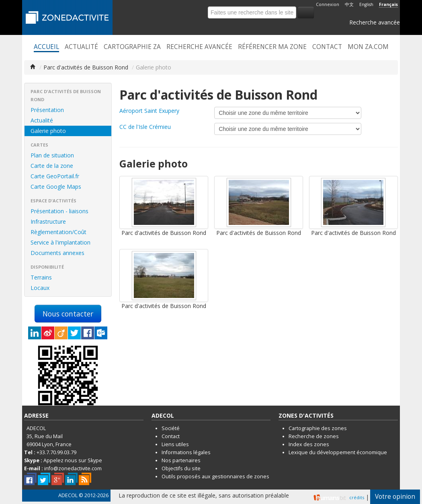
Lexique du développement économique (338, 452)
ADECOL (68, 495)
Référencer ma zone (272, 47)
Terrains (41, 277)
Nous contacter (68, 314)
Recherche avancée (375, 22)
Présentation (47, 110)
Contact (327, 47)
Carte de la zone (52, 166)
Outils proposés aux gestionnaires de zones (215, 476)
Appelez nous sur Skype (73, 460)
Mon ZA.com (368, 47)
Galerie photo (48, 131)
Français (388, 4)
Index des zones (309, 444)
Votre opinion (395, 497)
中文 (349, 4)
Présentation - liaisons (59, 211)
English (366, 4)
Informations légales (186, 452)
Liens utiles (175, 444)
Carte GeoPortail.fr (55, 176)
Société (171, 428)
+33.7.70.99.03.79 (56, 452)
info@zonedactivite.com (73, 468)
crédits (357, 497)
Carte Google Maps (56, 187)
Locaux (40, 288)
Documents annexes (57, 253)
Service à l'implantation (60, 242)
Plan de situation (52, 155)
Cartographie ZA (132, 47)
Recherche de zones (314, 436)
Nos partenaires (181, 460)
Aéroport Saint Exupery (149, 111)
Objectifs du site (181, 468)
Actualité (81, 47)
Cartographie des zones (318, 428)
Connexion (328, 4)
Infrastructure (48, 221)
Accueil (46, 47)
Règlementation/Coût (58, 232)
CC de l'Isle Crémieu (145, 127)
